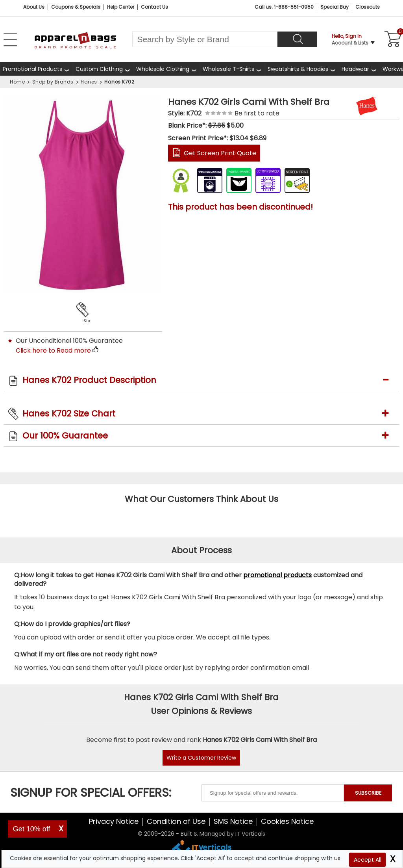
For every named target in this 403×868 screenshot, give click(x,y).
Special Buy (335, 7)
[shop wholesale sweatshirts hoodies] (302, 69)
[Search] (297, 39)
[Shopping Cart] (392, 39)
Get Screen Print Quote (220, 153)
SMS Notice (233, 821)
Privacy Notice (114, 821)
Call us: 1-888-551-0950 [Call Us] (284, 7)
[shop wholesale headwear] (359, 69)
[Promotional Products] (36, 69)
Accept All (368, 860)
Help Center (121, 7)
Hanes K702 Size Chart (69, 414)
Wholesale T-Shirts (228, 69)
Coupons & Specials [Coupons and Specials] (76, 7)
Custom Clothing (99, 69)
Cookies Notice (287, 821)
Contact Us (154, 7)
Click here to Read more (53, 350)
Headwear (355, 69)
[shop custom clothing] (103, 69)
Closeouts (368, 7)
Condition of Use (176, 821)
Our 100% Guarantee (65, 436)
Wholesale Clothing (163, 69)
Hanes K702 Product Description (89, 380)
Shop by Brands (53, 82)
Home (17, 82)
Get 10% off (32, 829)
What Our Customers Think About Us (201, 499)
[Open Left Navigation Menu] (10, 40)
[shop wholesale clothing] (167, 69)
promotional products (277, 575)
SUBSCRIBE (368, 793)
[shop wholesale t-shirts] (232, 69)
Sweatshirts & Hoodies (298, 69)
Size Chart (86, 321)
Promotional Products (32, 69)
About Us (34, 7)
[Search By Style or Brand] (205, 39)
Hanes (89, 82)
